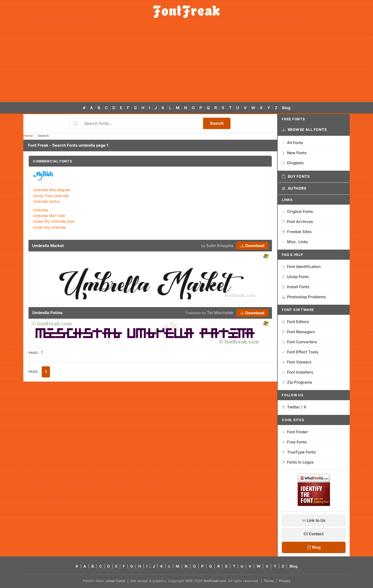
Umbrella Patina (47, 313)
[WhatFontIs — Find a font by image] (314, 504)
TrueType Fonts (299, 452)
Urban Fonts (115, 581)
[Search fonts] (142, 123)
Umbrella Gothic (46, 201)
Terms (269, 581)
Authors (294, 188)
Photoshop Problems (304, 297)
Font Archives (297, 222)
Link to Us (314, 520)
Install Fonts (296, 287)
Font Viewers (297, 362)
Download (252, 246)
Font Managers (298, 332)
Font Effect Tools (300, 352)
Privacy (285, 581)
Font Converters (299, 342)
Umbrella (40, 210)
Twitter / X (294, 407)
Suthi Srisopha (220, 246)
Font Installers (297, 372)
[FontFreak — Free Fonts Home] (186, 12)
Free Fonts (294, 442)
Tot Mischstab (220, 313)
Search (217, 123)
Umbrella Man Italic (49, 216)
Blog (286, 108)
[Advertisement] (187, 63)
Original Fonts (297, 211)
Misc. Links (295, 242)
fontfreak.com (215, 581)
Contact (314, 534)
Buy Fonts (296, 176)
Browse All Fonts (304, 130)
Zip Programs (297, 382)
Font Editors (295, 322)
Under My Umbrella (49, 227)
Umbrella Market (48, 246)
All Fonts (292, 143)
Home (28, 136)
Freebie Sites (297, 232)
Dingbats (293, 163)
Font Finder (295, 432)
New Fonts (294, 153)
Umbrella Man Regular (52, 190)
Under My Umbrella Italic (54, 221)
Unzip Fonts (295, 277)
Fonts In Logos (298, 462)
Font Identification (301, 267)
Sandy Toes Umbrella (51, 196)
